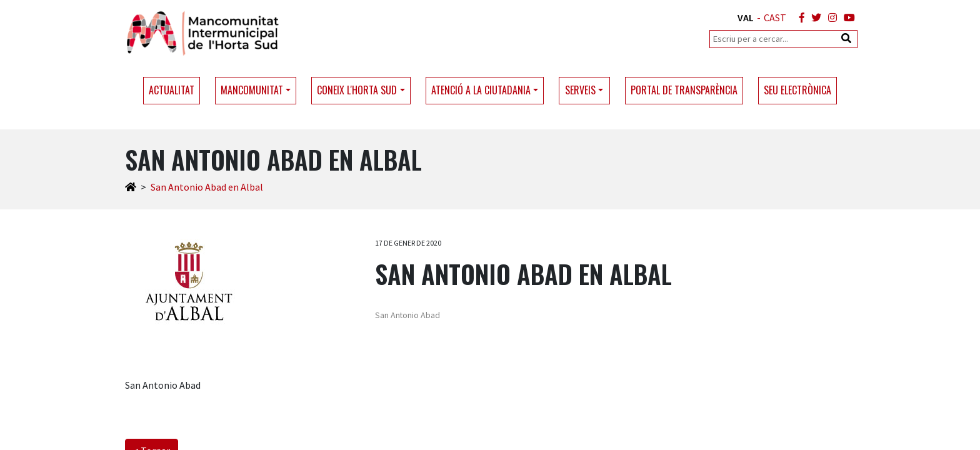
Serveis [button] (580, 90)
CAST (775, 17)
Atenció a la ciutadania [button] (481, 90)
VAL (746, 17)
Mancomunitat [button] (252, 90)
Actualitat (172, 90)
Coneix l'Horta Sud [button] (357, 90)
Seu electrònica (797, 90)
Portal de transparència (684, 90)
